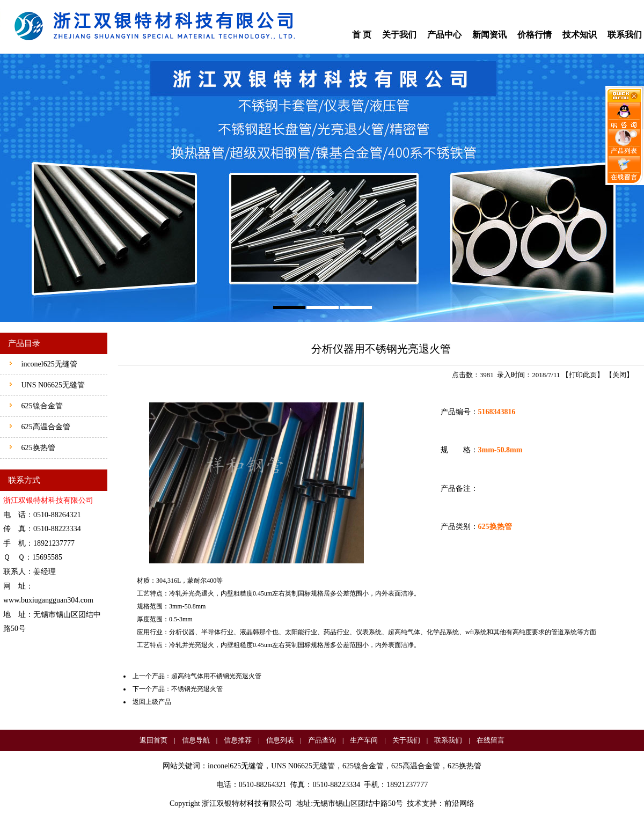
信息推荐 (238, 740)
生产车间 (364, 740)
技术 (414, 803)
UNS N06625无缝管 (52, 385)
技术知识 (580, 35)
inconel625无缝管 (48, 364)
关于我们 (399, 35)
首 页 (362, 35)
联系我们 (625, 35)
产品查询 (322, 740)
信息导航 (196, 740)
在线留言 (491, 740)
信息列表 (280, 740)
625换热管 (37, 448)
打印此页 (583, 375)
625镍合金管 (41, 406)
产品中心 (444, 35)
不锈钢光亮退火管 (197, 689)
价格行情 (535, 35)
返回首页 (153, 740)
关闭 (619, 375)
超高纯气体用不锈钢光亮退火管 (216, 676)
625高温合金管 (45, 427)
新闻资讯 (489, 35)
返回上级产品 (152, 702)
